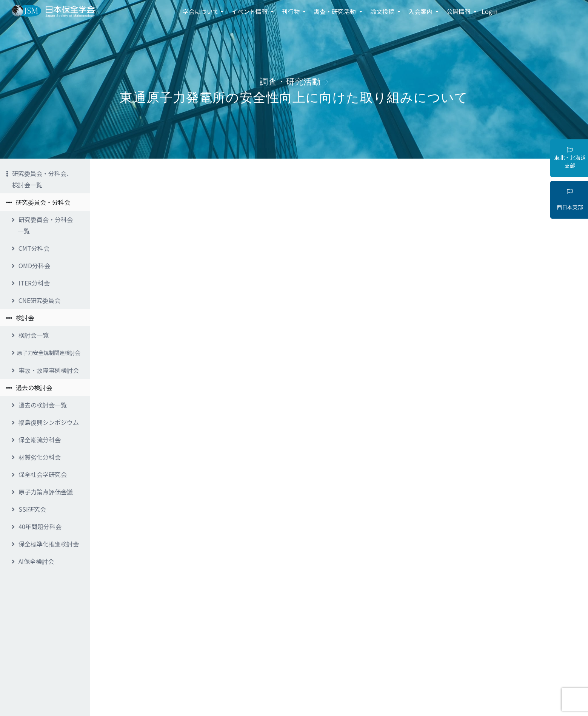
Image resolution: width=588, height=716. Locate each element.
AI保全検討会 (33, 561)
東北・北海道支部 (570, 158)
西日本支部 (570, 200)
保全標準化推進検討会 (45, 544)
